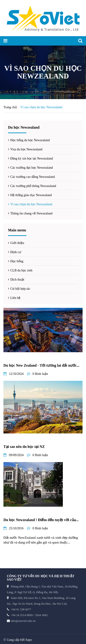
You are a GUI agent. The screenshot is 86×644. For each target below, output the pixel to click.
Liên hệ (15, 298)
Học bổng (17, 261)
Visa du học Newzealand (26, 149)
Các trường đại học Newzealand (32, 168)
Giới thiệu (17, 243)
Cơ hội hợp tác (20, 289)
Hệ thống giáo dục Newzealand (31, 195)
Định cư (16, 252)
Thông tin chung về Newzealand (31, 213)
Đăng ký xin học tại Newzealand (32, 158)
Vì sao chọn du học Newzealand (31, 204)
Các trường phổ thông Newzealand (33, 186)
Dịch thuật (17, 280)
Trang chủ (10, 107)
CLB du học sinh (21, 270)
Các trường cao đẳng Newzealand (33, 177)
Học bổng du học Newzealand (30, 140)
